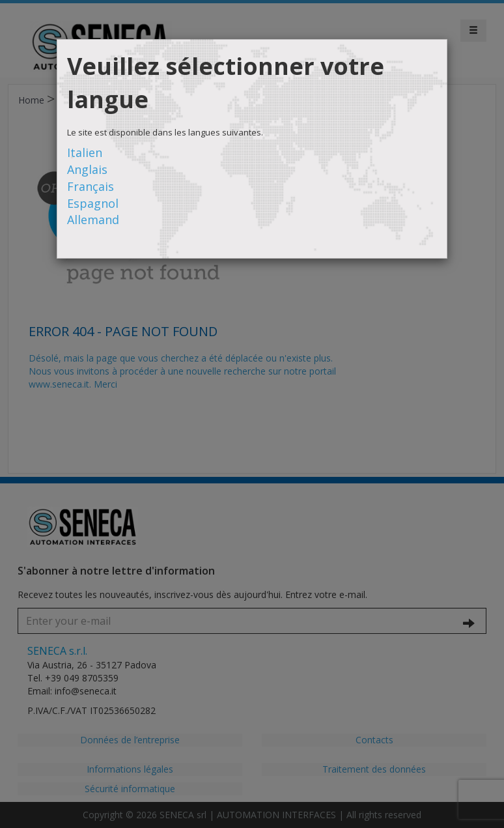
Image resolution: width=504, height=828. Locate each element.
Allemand (93, 220)
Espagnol (93, 203)
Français (91, 186)
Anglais (87, 169)
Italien (85, 152)
